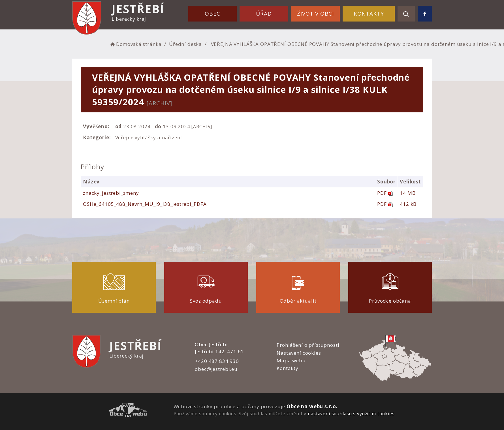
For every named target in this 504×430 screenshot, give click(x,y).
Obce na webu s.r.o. (312, 406)
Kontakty (369, 14)
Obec (212, 14)
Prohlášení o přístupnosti (308, 345)
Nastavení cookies (299, 353)
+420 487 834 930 (217, 361)
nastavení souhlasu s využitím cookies (351, 414)
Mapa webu (291, 361)
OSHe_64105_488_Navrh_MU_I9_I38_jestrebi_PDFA (145, 204)
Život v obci (315, 14)
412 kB (408, 204)
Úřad (264, 14)
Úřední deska (185, 44)
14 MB (408, 193)
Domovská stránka (135, 44)
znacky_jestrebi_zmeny (111, 193)
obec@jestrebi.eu (216, 369)
